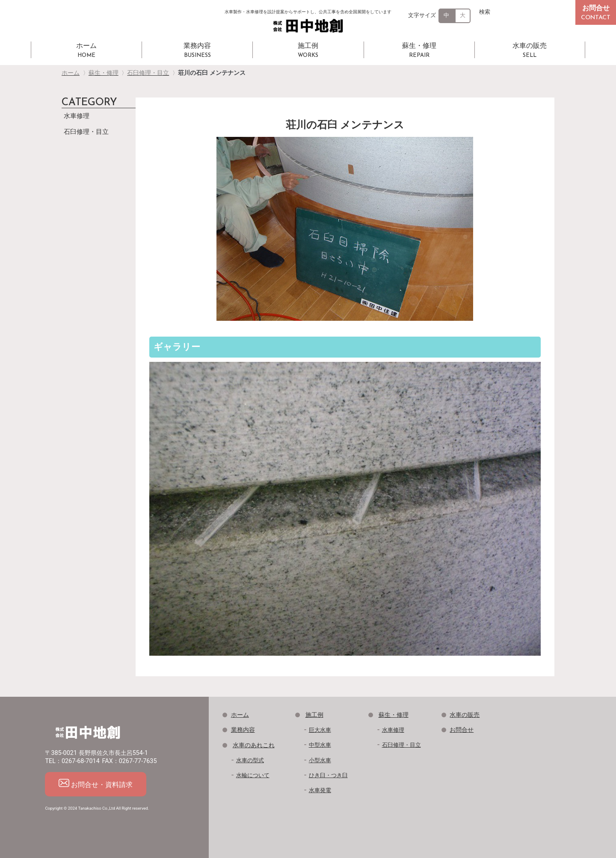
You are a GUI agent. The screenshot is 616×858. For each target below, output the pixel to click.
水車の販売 (465, 715)
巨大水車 (320, 730)
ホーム (240, 715)
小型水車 (320, 760)
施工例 (314, 715)
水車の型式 (250, 760)
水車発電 (320, 790)
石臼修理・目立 (86, 132)
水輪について (253, 775)
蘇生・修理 (394, 715)
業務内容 (243, 730)
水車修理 (77, 116)
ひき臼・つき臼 (328, 775)
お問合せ (462, 730)
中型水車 (320, 745)
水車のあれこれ (254, 745)
